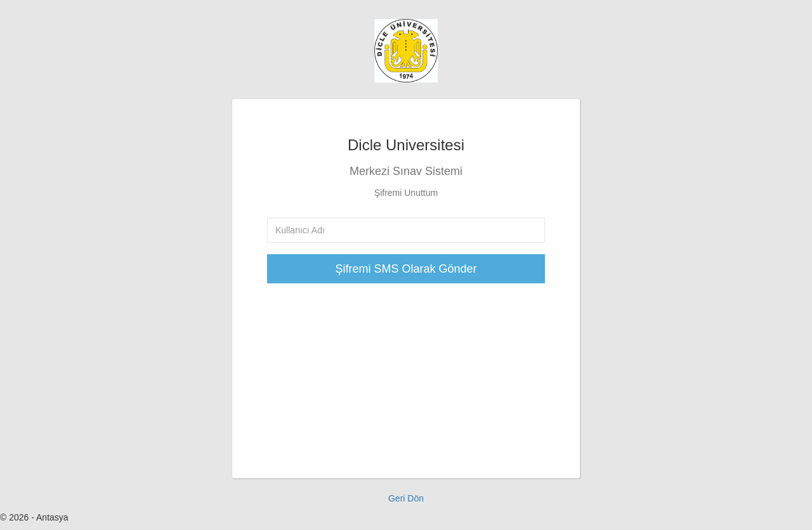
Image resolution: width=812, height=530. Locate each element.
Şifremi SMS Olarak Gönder (406, 269)
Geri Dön (406, 498)
